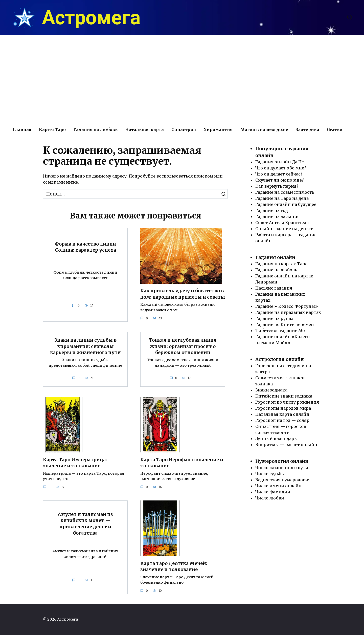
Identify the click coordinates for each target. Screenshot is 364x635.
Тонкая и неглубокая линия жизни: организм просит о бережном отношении (183, 346)
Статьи (335, 129)
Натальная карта (144, 129)
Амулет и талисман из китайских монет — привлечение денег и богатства (85, 524)
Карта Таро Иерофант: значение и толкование (182, 463)
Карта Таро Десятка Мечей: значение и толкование (174, 567)
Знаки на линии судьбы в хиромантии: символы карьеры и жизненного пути (85, 346)
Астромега (91, 18)
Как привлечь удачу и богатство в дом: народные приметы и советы (183, 294)
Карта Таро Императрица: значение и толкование (75, 463)
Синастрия (184, 129)
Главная (22, 129)
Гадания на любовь (95, 129)
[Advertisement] (182, 78)
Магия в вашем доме (264, 129)
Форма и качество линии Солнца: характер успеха (85, 247)
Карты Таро (52, 129)
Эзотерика (308, 129)
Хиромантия (218, 129)
